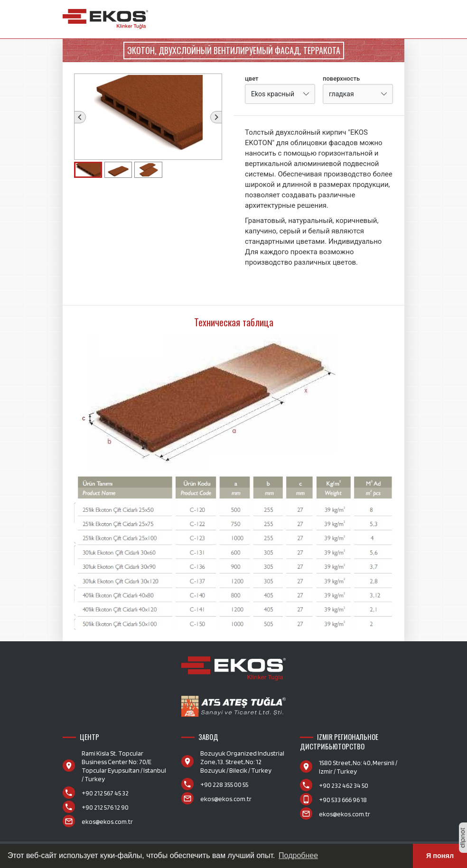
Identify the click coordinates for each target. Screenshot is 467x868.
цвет (252, 78)
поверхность (341, 78)
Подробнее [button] (298, 855)
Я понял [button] (440, 856)
